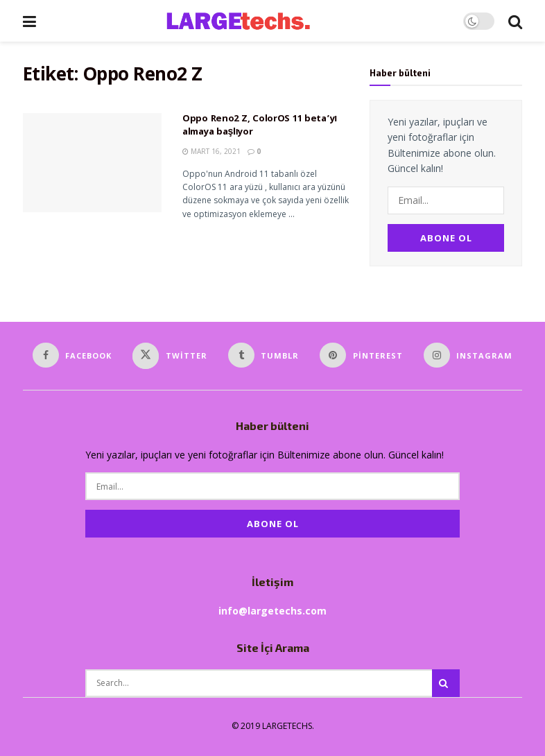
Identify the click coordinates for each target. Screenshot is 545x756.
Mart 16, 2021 (211, 151)
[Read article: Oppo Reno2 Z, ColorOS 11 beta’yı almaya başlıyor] (92, 163)
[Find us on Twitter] (170, 356)
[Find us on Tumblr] (264, 355)
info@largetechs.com (272, 611)
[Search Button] (515, 21)
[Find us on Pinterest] (361, 355)
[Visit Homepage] (250, 21)
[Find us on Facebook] (72, 355)
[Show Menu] (29, 21)
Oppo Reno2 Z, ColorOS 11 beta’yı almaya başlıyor (260, 126)
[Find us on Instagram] (468, 355)
